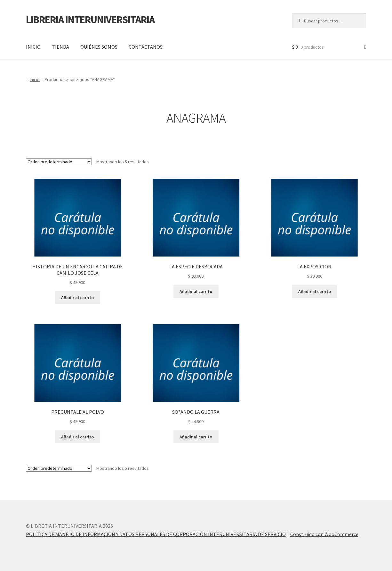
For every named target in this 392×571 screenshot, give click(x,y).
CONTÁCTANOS (146, 47)
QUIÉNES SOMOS (99, 47)
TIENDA (60, 47)
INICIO (33, 47)
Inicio (35, 79)
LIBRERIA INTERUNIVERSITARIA (90, 20)
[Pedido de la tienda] (59, 162)
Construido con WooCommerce (324, 534)
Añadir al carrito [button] (77, 298)
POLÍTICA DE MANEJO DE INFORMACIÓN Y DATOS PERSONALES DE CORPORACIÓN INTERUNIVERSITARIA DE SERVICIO (156, 534)
